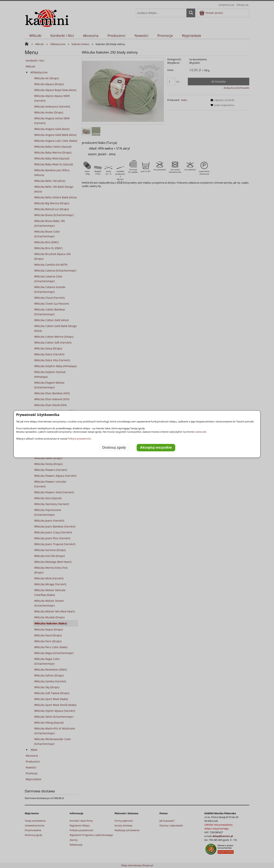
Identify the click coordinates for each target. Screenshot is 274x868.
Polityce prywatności (79, 439)
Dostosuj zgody (114, 448)
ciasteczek (201, 432)
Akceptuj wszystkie (156, 448)
